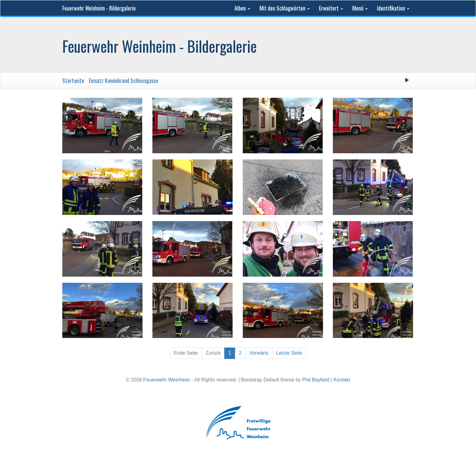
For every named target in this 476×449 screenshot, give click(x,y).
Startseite (73, 80)
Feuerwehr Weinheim (167, 380)
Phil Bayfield (316, 380)
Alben (242, 8)
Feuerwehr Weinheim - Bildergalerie (99, 8)
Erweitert (331, 8)
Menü (360, 8)
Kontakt (342, 380)
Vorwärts (259, 353)
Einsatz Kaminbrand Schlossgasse (124, 80)
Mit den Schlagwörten (285, 8)
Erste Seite (186, 353)
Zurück (213, 353)
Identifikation (393, 8)
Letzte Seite (289, 353)
